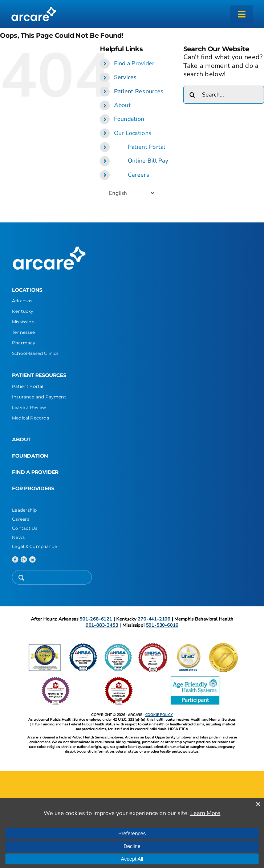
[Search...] (224, 95)
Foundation (129, 119)
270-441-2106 (154, 619)
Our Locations (133, 133)
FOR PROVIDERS (33, 488)
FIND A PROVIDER (35, 472)
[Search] (192, 95)
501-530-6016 (162, 625)
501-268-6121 (96, 619)
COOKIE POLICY (159, 715)
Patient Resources (139, 91)
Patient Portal (147, 147)
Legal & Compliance (34, 546)
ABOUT (21, 439)
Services (125, 77)
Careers (139, 175)
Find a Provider (134, 64)
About (122, 105)
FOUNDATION (30, 456)
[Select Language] (131, 193)
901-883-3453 (102, 625)
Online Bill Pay (148, 161)
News (18, 537)
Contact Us (25, 528)
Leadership (25, 510)
